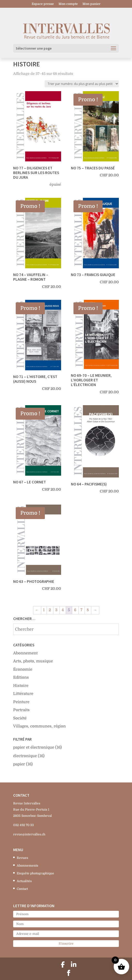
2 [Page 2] (50, 610)
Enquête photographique (35, 873)
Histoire (21, 686)
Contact (22, 889)
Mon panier (92, 4)
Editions (21, 677)
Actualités (24, 881)
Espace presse (43, 4)
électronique (25, 756)
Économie (23, 669)
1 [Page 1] (44, 610)
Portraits (21, 710)
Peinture (21, 702)
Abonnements (27, 866)
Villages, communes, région (39, 726)
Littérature (23, 694)
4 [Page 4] (63, 610)
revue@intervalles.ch (29, 834)
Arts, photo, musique (33, 661)
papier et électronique (34, 747)
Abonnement (25, 653)
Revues (22, 858)
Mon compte (68, 4)
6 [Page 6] (75, 610)
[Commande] (82, 84)
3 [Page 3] (56, 610)
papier (19, 764)
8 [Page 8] (88, 610)
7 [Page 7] (81, 610)
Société (20, 718)
